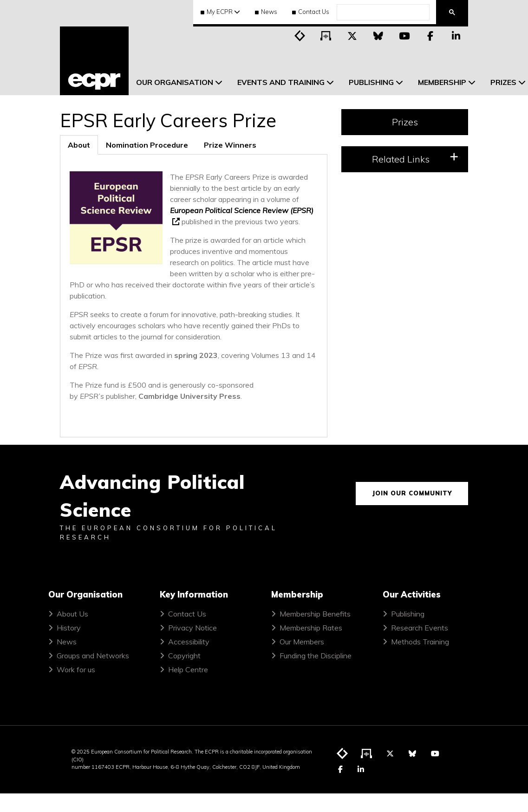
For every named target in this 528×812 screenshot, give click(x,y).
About (79, 145)
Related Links (415, 159)
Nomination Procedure (147, 145)
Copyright (184, 656)
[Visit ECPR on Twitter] (352, 35)
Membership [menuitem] (442, 82)
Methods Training (420, 642)
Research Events (420, 628)
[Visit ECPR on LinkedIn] (456, 35)
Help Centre (188, 669)
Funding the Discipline (316, 656)
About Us (72, 614)
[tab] (79, 145)
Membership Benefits (315, 614)
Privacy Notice (192, 628)
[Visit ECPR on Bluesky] (378, 35)
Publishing (408, 614)
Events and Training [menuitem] (281, 82)
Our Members (302, 642)
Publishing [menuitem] (371, 82)
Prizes (405, 122)
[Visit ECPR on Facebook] (430, 35)
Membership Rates (311, 628)
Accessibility (189, 642)
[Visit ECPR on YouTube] (404, 35)
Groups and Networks (93, 656)
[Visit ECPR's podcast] (326, 35)
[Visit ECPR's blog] (300, 35)
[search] (382, 13)
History (69, 628)
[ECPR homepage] (94, 61)
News (266, 12)
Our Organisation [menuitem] (175, 82)
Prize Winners (230, 145)
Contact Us (311, 12)
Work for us (76, 669)
